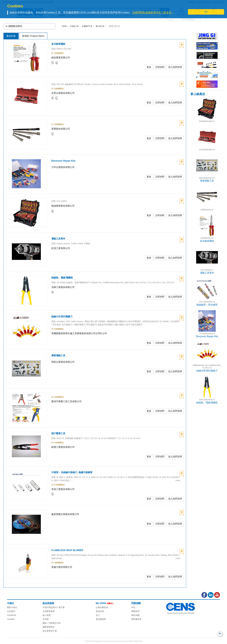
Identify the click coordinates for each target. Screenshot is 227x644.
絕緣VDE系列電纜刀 (207, 371)
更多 (149, 67)
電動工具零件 (207, 273)
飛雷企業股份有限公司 (207, 178)
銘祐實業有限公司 (207, 238)
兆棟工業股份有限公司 (207, 400)
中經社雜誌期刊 (50, 607)
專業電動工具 (207, 181)
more (178, 480)
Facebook (12, 615)
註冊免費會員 (102, 607)
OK (206, 12)
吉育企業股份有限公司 (207, 150)
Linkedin (11, 619)
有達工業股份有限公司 (207, 302)
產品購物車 (101, 619)
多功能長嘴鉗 (207, 241)
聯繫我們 (135, 611)
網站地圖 (135, 615)
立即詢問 (160, 67)
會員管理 (100, 611)
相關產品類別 (14, 26)
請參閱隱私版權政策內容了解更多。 (153, 13)
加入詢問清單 (175, 67)
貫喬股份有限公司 (207, 210)
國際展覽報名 (49, 627)
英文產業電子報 (50, 631)
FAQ (133, 607)
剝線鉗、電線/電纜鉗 (207, 403)
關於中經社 (12, 607)
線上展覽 (47, 615)
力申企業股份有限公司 (207, 334)
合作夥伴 (11, 611)
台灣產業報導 (49, 611)
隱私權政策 (136, 619)
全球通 (46, 619)
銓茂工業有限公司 (207, 270)
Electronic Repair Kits (207, 336)
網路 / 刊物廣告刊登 (52, 623)
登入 (98, 615)
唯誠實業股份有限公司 (207, 121)
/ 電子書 (61, 607)
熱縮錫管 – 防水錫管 (207, 305)
